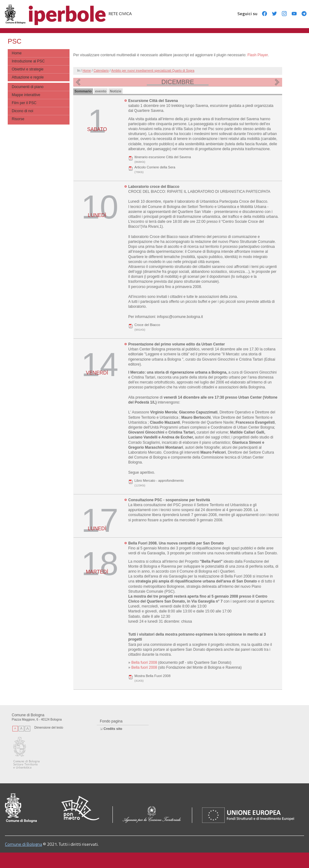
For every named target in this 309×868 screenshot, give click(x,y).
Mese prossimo (277, 82)
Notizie (115, 91)
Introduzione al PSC (28, 61)
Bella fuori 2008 (145, 663)
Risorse (18, 119)
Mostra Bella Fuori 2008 (152, 676)
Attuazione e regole (28, 77)
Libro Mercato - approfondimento (159, 481)
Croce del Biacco (147, 325)
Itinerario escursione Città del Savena (163, 157)
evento (101, 91)
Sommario (83, 91)
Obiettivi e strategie (28, 69)
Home (17, 53)
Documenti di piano (28, 87)
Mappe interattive (26, 95)
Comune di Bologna (23, 844)
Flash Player (258, 55)
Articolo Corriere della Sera (155, 167)
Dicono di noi (22, 111)
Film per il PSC (24, 103)
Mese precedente (78, 82)
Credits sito (113, 729)
